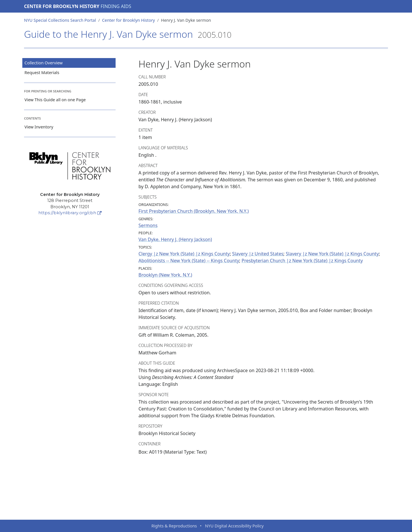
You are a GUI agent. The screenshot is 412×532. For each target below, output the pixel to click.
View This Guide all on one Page (55, 100)
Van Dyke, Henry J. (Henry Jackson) (175, 239)
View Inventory (39, 127)
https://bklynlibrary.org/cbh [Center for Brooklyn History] (70, 213)
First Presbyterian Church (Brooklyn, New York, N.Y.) (194, 211)
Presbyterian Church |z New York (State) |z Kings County (302, 261)
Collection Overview (44, 63)
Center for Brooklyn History (62, 6)
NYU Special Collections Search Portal (60, 20)
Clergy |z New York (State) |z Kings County (184, 254)
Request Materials (42, 73)
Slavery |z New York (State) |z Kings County (332, 254)
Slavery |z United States (258, 254)
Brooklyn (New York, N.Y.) (165, 275)
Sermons (148, 225)
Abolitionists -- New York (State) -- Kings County (189, 261)
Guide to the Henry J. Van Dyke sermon (128, 34)
